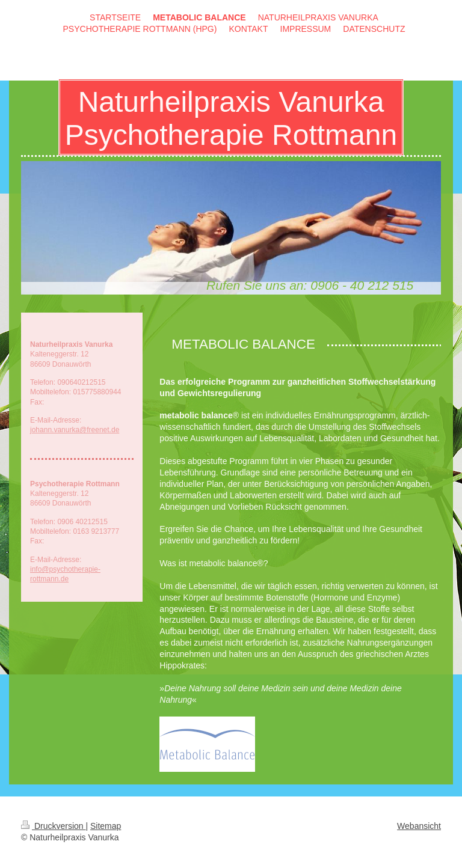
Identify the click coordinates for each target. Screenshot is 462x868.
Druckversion (53, 826)
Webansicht (419, 826)
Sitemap (106, 826)
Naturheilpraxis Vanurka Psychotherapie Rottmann (231, 118)
